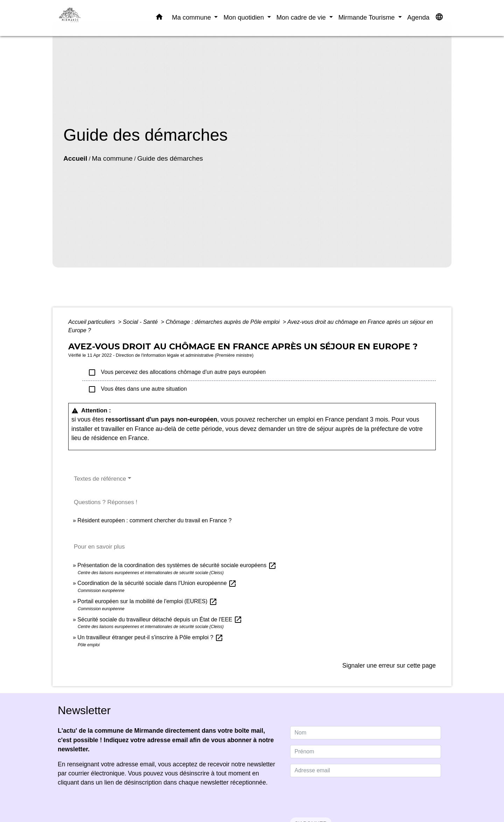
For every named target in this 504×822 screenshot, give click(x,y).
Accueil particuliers (92, 322)
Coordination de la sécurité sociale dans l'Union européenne (157, 583)
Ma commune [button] (192, 17)
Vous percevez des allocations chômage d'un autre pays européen (177, 372)
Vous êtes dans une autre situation (137, 389)
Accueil (75, 158)
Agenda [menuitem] (418, 17)
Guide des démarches (170, 158)
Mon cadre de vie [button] (302, 17)
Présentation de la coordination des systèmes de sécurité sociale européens (177, 565)
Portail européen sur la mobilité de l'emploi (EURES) (147, 601)
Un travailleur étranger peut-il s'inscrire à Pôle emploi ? (150, 637)
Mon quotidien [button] (244, 17)
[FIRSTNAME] (366, 752)
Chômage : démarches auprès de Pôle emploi (223, 322)
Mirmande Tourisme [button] (367, 17)
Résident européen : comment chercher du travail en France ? (154, 520)
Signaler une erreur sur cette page (389, 666)
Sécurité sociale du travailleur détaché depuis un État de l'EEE (160, 619)
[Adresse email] (366, 771)
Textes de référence (100, 479)
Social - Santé (141, 322)
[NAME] (366, 733)
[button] (159, 18)
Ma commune (112, 158)
